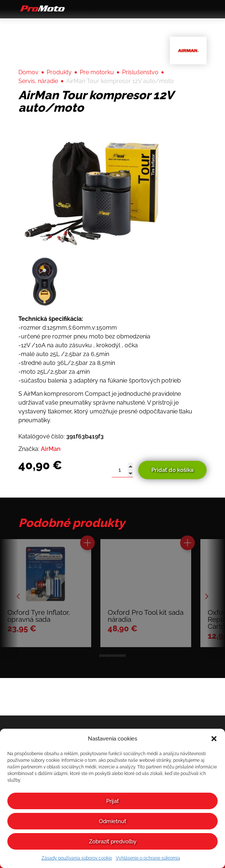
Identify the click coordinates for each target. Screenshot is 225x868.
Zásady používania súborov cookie (77, 858)
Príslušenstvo (140, 72)
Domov (28, 72)
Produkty (59, 72)
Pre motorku (97, 72)
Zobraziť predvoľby (113, 842)
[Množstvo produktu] (119, 470)
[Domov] (42, 11)
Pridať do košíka (171, 470)
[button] (214, 739)
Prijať (113, 801)
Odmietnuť (113, 821)
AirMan (51, 449)
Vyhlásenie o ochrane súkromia (148, 858)
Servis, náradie (38, 81)
